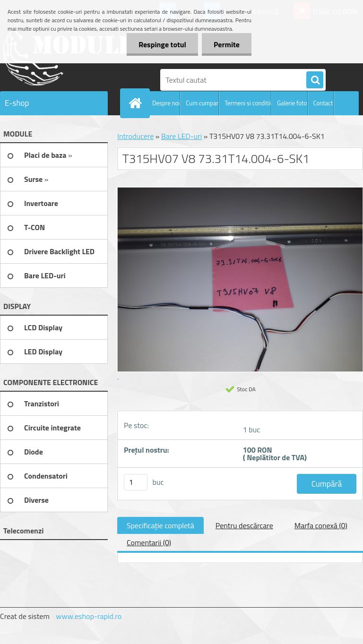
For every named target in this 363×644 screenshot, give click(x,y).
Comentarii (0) (149, 542)
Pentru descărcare (244, 525)
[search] (315, 80)
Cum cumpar (202, 103)
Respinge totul (162, 44)
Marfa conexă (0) (321, 525)
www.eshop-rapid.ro (89, 616)
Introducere (135, 136)
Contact (323, 103)
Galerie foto (292, 103)
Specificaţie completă (160, 525)
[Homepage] (137, 103)
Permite (227, 44)
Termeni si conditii (248, 103)
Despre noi (166, 103)
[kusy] (136, 482)
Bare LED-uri (181, 136)
